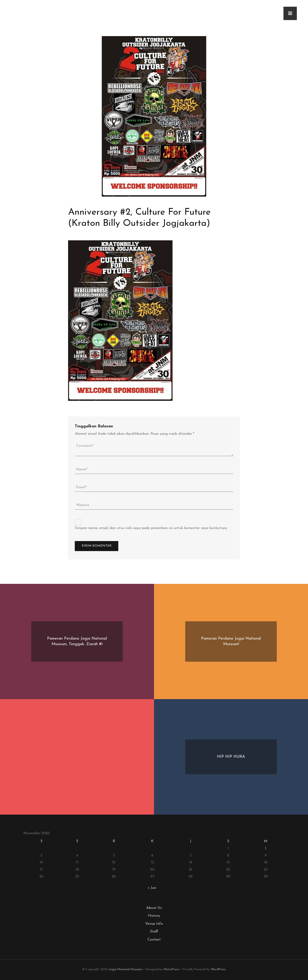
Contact (154, 940)
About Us (154, 908)
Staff (154, 932)
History (154, 916)
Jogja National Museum (125, 969)
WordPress (218, 969)
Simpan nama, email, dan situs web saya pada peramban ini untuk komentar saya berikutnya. (151, 528)
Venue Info (154, 924)
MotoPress (171, 969)
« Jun (152, 888)
